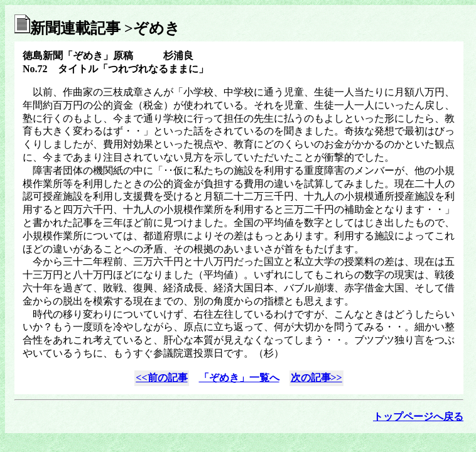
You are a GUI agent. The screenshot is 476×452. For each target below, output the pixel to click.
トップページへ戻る (418, 417)
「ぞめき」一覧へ (239, 378)
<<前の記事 (161, 378)
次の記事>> (316, 378)
